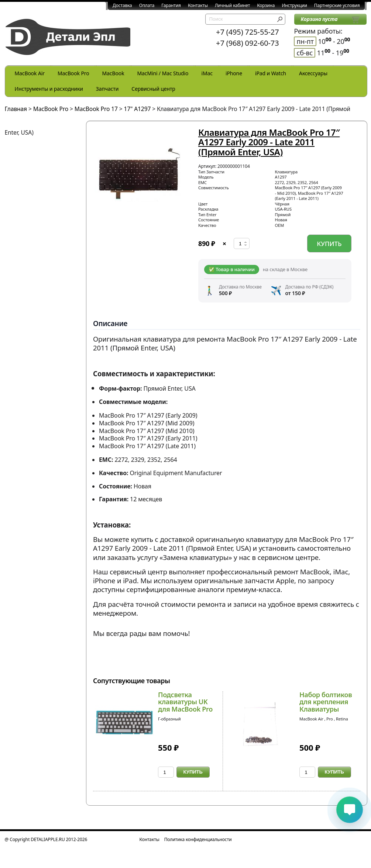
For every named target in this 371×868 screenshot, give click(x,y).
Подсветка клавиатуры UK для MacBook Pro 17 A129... (185, 706)
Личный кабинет (232, 5)
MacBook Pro (73, 73)
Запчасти (107, 89)
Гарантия (171, 5)
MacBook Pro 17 (96, 109)
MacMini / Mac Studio (163, 73)
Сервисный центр (153, 89)
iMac (207, 73)
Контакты (198, 5)
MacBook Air (30, 73)
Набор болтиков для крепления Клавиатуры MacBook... (326, 706)
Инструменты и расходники (49, 89)
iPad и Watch (271, 73)
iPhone (234, 73)
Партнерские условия (337, 5)
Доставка (122, 5)
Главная (16, 109)
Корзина (266, 5)
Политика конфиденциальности (198, 839)
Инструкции (294, 5)
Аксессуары (313, 73)
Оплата (147, 5)
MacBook (113, 73)
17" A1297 (137, 109)
